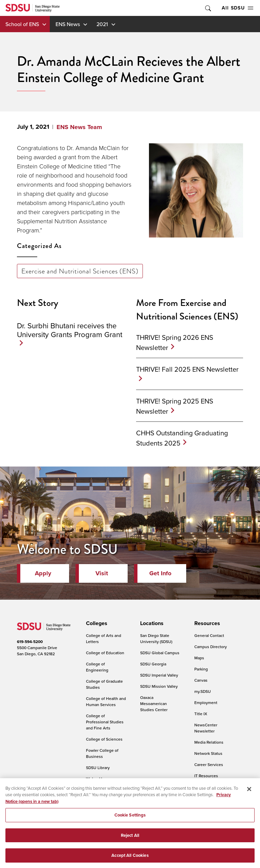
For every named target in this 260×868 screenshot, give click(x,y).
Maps (199, 658)
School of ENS (22, 24)
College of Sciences (104, 739)
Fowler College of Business (102, 753)
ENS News (68, 24)
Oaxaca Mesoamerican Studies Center (154, 704)
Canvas (201, 680)
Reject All (130, 840)
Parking (201, 669)
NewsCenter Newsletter (206, 728)
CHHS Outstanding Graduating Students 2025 (182, 438)
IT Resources (206, 776)
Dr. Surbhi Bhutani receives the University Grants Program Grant (70, 330)
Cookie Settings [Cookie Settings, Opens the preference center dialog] (130, 820)
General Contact (209, 635)
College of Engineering (97, 667)
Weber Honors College (99, 782)
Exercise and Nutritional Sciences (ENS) (80, 271)
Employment (206, 702)
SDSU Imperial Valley (159, 675)
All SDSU (237, 8)
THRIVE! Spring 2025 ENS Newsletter (175, 406)
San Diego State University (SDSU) (156, 638)
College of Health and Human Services (106, 701)
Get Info (160, 573)
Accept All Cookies (130, 860)
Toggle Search (208, 8)
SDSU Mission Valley (159, 686)
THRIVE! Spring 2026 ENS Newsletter (175, 342)
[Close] (249, 793)
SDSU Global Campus (160, 653)
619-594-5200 (30, 642)
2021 (102, 24)
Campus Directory (211, 647)
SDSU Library (98, 768)
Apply (43, 573)
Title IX (201, 714)
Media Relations (209, 742)
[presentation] (96, 623)
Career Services (209, 764)
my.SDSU (203, 691)
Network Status (208, 753)
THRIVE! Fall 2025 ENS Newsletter (187, 369)
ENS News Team (79, 127)
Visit (102, 573)
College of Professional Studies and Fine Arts (105, 722)
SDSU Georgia (153, 664)
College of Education (105, 653)
